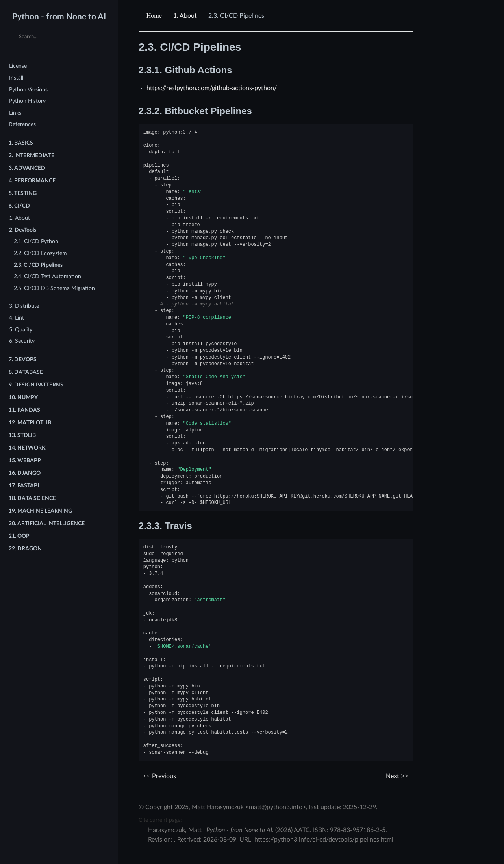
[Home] (155, 16)
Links (15, 113)
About (185, 16)
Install (16, 78)
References (22, 124)
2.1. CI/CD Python (36, 241)
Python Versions (28, 90)
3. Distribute (24, 306)
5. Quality (21, 330)
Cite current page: (160, 820)
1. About (19, 218)
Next (397, 776)
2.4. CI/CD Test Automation (47, 276)
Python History (27, 101)
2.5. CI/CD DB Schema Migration (54, 288)
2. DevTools (23, 230)
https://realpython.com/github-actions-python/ (212, 88)
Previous (160, 776)
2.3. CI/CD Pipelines (38, 265)
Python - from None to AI (59, 17)
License (18, 66)
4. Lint (17, 318)
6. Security (22, 341)
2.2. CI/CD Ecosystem (40, 253)
